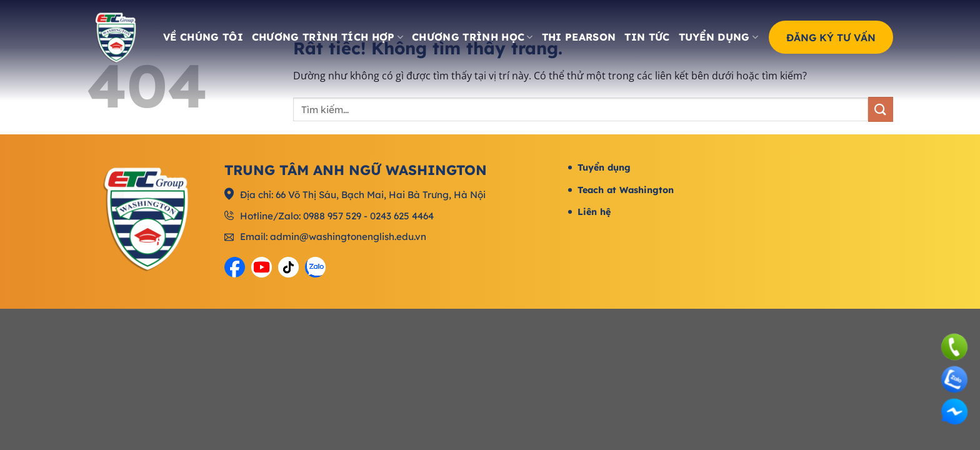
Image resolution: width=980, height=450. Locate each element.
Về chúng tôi (203, 37)
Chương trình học (472, 37)
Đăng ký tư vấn (831, 37)
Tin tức (647, 37)
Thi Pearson (579, 37)
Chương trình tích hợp (327, 37)
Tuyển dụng (719, 37)
